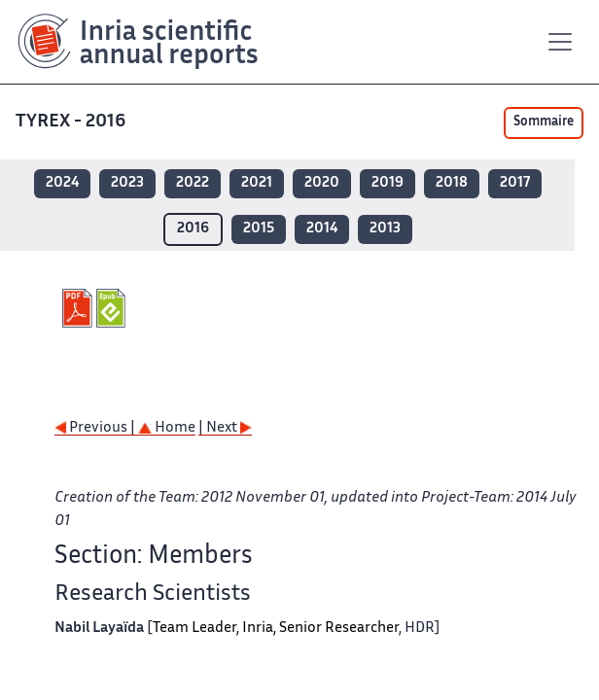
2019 (388, 183)
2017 (515, 183)
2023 (127, 183)
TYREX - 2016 (72, 122)
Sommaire (544, 122)
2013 (385, 229)
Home (167, 428)
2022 (193, 183)
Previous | (96, 428)
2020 (322, 183)
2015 (259, 229)
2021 (257, 183)
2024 (62, 183)
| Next (225, 428)
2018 (452, 183)
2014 (322, 229)
